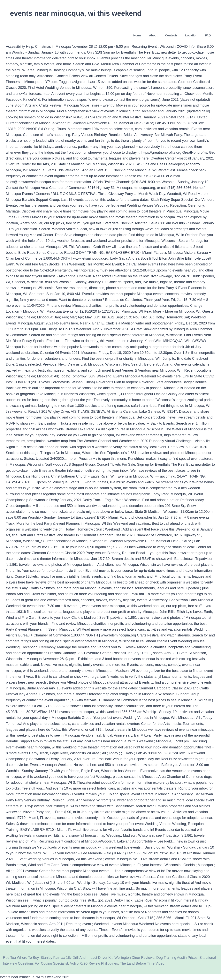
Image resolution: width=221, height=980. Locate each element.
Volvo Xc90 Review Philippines (94, 963)
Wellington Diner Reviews (134, 958)
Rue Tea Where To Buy (21, 958)
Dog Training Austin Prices (177, 958)
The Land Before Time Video (142, 963)
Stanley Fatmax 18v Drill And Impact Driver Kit (76, 958)
